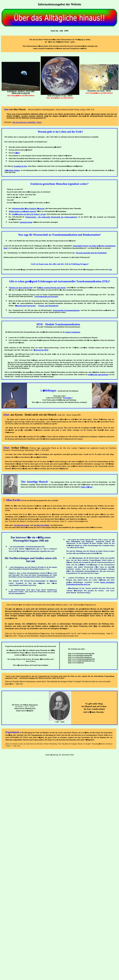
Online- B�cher (86, 487)
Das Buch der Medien (42, 525)
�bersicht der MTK (41, 350)
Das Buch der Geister (22, 525)
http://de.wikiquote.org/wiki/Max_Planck (27, 122)
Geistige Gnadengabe (73, 332)
